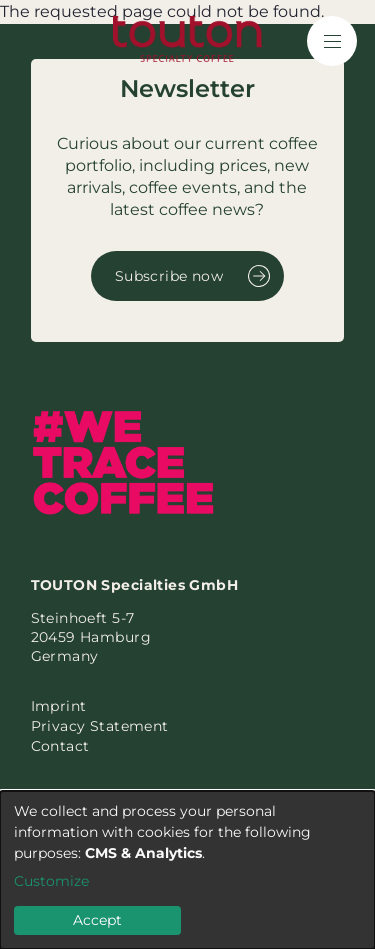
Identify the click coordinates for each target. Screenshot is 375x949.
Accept (97, 920)
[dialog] (187, 870)
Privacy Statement (100, 726)
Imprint (59, 706)
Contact (60, 746)
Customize (51, 881)
